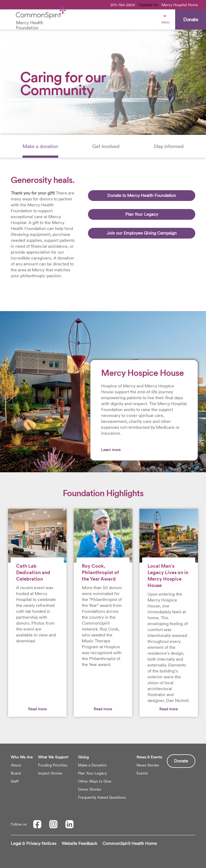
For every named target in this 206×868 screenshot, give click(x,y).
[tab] (40, 146)
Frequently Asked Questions (102, 797)
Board (16, 773)
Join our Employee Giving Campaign (142, 233)
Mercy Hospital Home (180, 5)
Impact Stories (50, 773)
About (16, 765)
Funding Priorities (53, 765)
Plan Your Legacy (142, 214)
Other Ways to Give (95, 781)
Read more (37, 709)
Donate (181, 761)
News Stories (148, 765)
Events (142, 773)
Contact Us (148, 5)
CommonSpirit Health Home (130, 843)
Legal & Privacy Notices (34, 843)
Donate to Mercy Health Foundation (142, 195)
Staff (15, 781)
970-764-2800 (123, 5)
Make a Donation (92, 765)
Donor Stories (90, 789)
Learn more (111, 450)
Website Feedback (79, 843)
